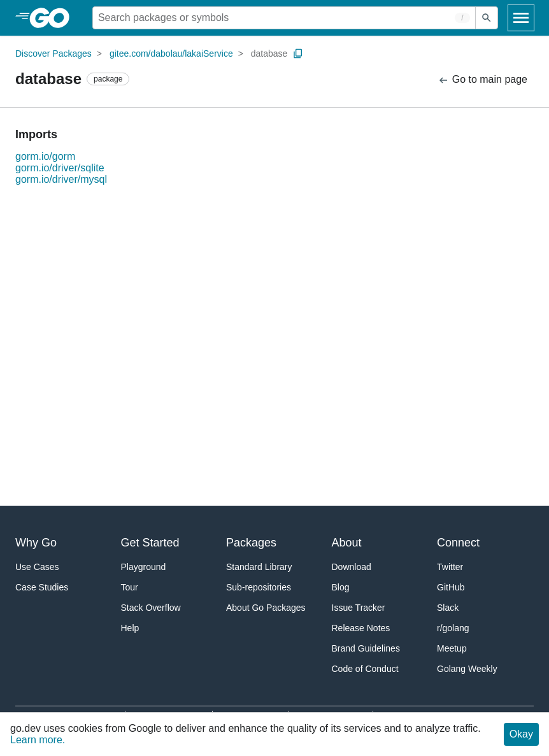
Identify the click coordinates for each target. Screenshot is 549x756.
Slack (448, 608)
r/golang (453, 628)
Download (352, 567)
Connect (458, 543)
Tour (130, 587)
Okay (521, 734)
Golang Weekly (467, 669)
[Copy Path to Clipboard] (298, 53)
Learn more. (38, 740)
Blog (341, 587)
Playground (144, 567)
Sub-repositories (259, 587)
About (347, 543)
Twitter (450, 567)
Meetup (452, 648)
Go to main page (482, 80)
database (269, 53)
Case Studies (42, 587)
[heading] (54, 18)
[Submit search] (487, 18)
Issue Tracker (359, 608)
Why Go (36, 543)
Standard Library (259, 567)
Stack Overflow (151, 608)
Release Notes (361, 628)
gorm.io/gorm (45, 156)
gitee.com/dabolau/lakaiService (171, 53)
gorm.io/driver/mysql (61, 179)
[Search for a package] (284, 18)
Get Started (150, 543)
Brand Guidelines (366, 648)
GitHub (451, 587)
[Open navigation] (521, 18)
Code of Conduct (365, 669)
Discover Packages (53, 53)
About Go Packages (266, 608)
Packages (251, 543)
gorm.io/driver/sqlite (60, 168)
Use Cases (37, 567)
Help (130, 628)
